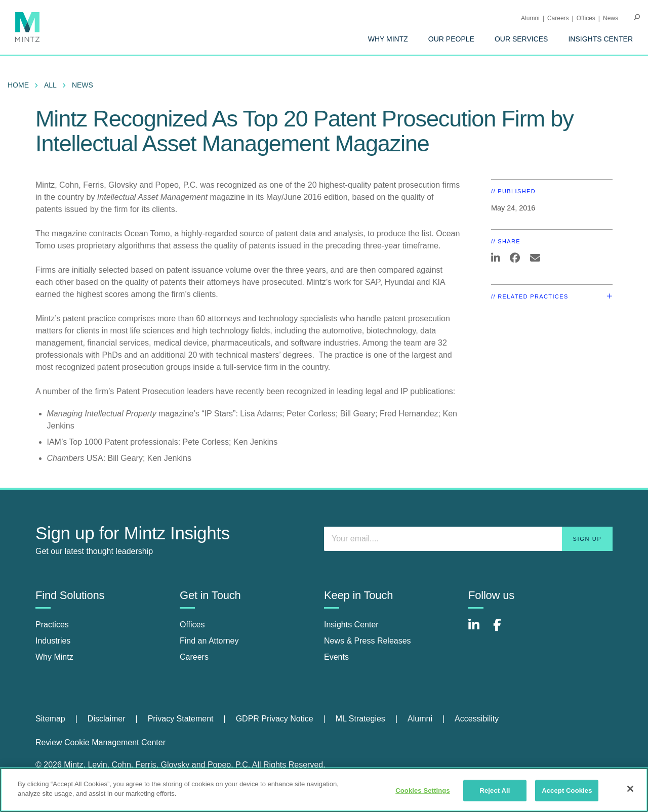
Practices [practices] (52, 625)
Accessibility (477, 719)
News (611, 18)
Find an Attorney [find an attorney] (209, 641)
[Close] (630, 789)
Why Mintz (388, 39)
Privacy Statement (181, 719)
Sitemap (50, 719)
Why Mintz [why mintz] (54, 657)
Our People (451, 39)
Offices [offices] (192, 625)
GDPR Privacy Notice (275, 719)
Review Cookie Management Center (100, 742)
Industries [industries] (53, 641)
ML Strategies (360, 719)
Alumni (530, 18)
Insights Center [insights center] (351, 625)
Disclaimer (107, 719)
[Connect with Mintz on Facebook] (503, 630)
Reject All (495, 790)
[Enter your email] (468, 539)
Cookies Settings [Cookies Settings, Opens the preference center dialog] (423, 790)
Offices (586, 18)
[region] (324, 790)
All (50, 85)
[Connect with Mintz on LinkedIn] (478, 630)
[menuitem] (388, 39)
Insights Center (600, 39)
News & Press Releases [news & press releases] (368, 641)
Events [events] (336, 657)
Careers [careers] (194, 657)
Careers (558, 18)
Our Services (521, 39)
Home (18, 85)
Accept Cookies (567, 790)
